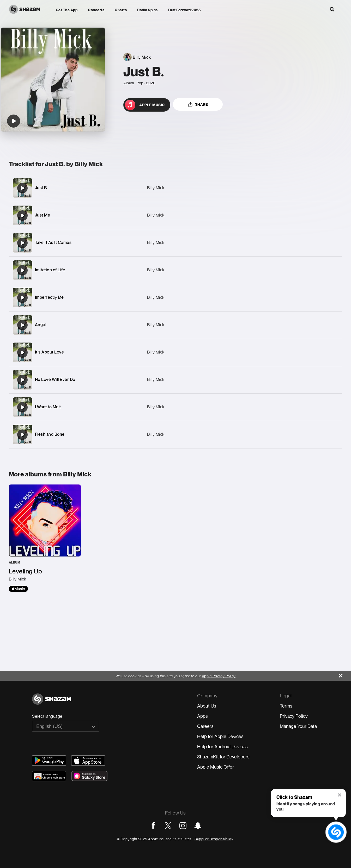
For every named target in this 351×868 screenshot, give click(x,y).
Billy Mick (156, 188)
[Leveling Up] (45, 538)
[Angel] (176, 325)
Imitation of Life (50, 270)
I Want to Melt (48, 407)
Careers (205, 726)
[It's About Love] (176, 352)
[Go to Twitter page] (168, 826)
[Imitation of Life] (176, 270)
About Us (207, 706)
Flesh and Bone (50, 434)
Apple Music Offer (216, 767)
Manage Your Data (298, 726)
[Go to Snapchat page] (198, 826)
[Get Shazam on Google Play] (49, 761)
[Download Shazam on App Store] (88, 761)
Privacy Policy (294, 716)
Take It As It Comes (53, 242)
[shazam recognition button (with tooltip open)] (336, 832)
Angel (41, 325)
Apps (202, 716)
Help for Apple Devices (220, 736)
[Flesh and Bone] (176, 435)
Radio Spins (147, 10)
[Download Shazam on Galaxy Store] (89, 776)
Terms (286, 706)
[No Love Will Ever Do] (176, 380)
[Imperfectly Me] (176, 298)
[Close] (345, 674)
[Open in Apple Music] (147, 105)
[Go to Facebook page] (153, 826)
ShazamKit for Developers (223, 757)
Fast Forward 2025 (184, 10)
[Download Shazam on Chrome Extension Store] (49, 776)
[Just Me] (176, 215)
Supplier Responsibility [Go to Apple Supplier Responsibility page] (214, 839)
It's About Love (50, 352)
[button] (340, 795)
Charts (121, 10)
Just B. (41, 188)
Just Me (43, 215)
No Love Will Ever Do (55, 379)
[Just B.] (176, 188)
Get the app (67, 10)
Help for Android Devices (222, 746)
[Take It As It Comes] (176, 243)
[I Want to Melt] (176, 407)
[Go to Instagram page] (183, 826)
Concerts (96, 10)
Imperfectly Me (49, 297)
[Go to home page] (52, 702)
